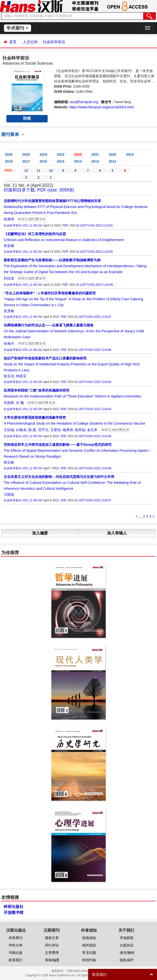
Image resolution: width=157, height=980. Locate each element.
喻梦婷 (68, 430)
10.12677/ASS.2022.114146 (93, 350)
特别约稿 (89, 960)
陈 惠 (32, 430)
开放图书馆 (14, 913)
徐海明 (9, 219)
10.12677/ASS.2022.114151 (94, 226)
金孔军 (92, 430)
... (140, 516)
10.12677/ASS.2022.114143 (93, 409)
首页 (13, 42)
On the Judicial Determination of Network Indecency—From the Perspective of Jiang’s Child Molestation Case (74, 331)
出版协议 (127, 945)
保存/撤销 (127, 953)
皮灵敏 (9, 311)
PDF (65, 226)
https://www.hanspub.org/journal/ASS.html (102, 107)
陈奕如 (80, 430)
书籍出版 (16, 953)
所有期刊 (16, 938)
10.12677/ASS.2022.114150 (94, 252)
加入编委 (40, 533)
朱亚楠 (9, 246)
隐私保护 (127, 960)
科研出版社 (14, 907)
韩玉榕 (9, 462)
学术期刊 (17, 28)
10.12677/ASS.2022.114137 (93, 500)
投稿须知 (89, 938)
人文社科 (30, 42)
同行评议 (52, 945)
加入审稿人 (117, 533)
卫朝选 (9, 494)
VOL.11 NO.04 (32, 226)
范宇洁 (43, 430)
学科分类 (16, 945)
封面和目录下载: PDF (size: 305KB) (39, 190)
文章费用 (52, 953)
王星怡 (56, 430)
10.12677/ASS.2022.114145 (93, 382)
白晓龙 (21, 430)
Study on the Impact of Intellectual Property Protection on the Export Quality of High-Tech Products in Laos (72, 364)
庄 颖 (20, 403)
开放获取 (127, 938)
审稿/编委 (52, 960)
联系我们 (16, 960)
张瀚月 (9, 343)
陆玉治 (9, 376)
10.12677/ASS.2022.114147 (93, 317)
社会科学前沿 (54, 42)
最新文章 (52, 938)
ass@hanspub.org (84, 102)
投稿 (27, 118)
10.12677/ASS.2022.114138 (93, 468)
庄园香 (9, 403)
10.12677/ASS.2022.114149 (94, 285)
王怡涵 (9, 430)
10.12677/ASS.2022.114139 (93, 436)
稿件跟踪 (89, 945)
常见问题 (89, 953)
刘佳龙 (9, 278)
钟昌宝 (21, 376)
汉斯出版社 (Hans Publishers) (86, 971)
